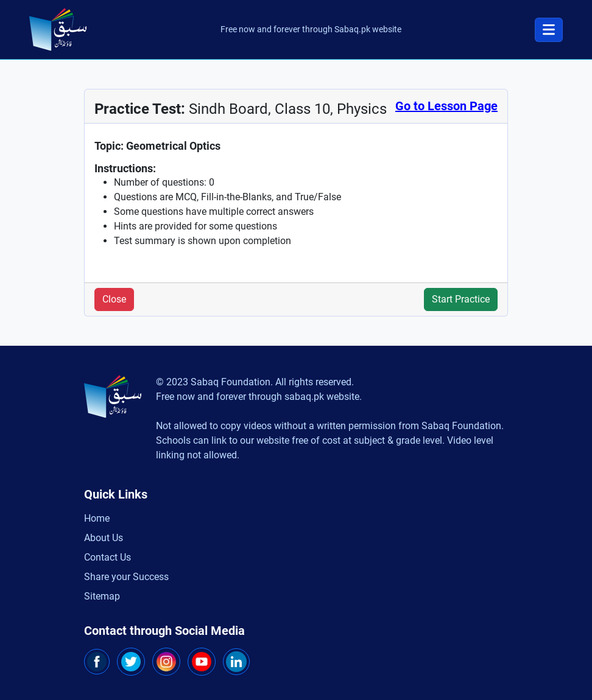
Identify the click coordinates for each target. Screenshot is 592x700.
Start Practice (461, 299)
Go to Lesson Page (446, 106)
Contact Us (107, 557)
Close (114, 299)
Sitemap (102, 596)
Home (97, 518)
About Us (104, 538)
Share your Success (126, 577)
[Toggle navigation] (549, 30)
